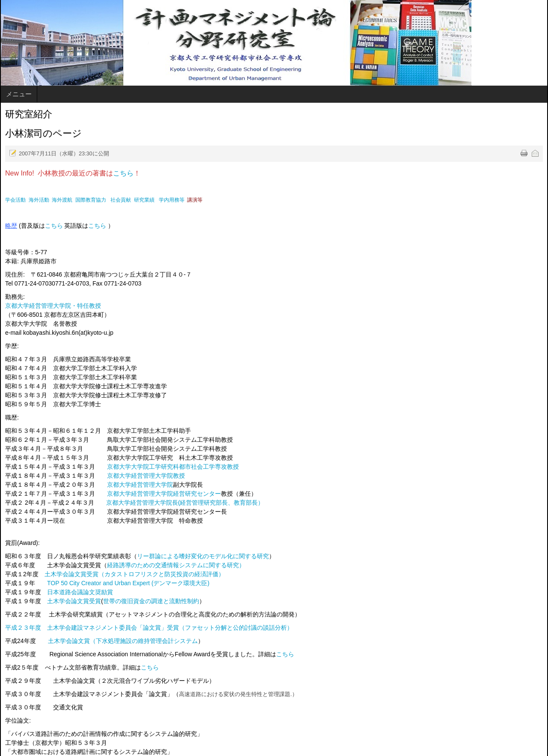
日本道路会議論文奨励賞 (80, 592)
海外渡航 (62, 200)
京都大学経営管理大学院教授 (146, 476)
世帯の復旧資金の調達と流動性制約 (151, 601)
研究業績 (144, 200)
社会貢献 (121, 200)
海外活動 (39, 200)
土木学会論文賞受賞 (74, 601)
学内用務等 (172, 200)
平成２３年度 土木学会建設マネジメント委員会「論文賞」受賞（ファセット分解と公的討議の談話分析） (149, 628)
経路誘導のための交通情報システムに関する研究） (176, 565)
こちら (123, 173)
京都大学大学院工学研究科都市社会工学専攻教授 (173, 467)
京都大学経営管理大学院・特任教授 (53, 306)
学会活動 (15, 200)
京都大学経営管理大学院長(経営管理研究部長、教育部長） (185, 503)
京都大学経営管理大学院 (140, 485)
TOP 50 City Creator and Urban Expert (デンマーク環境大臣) (128, 583)
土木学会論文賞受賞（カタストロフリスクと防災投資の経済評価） (134, 574)
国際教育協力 (91, 200)
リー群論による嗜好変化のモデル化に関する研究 (203, 556)
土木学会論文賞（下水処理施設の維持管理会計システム (123, 641)
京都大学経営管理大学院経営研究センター (164, 494)
